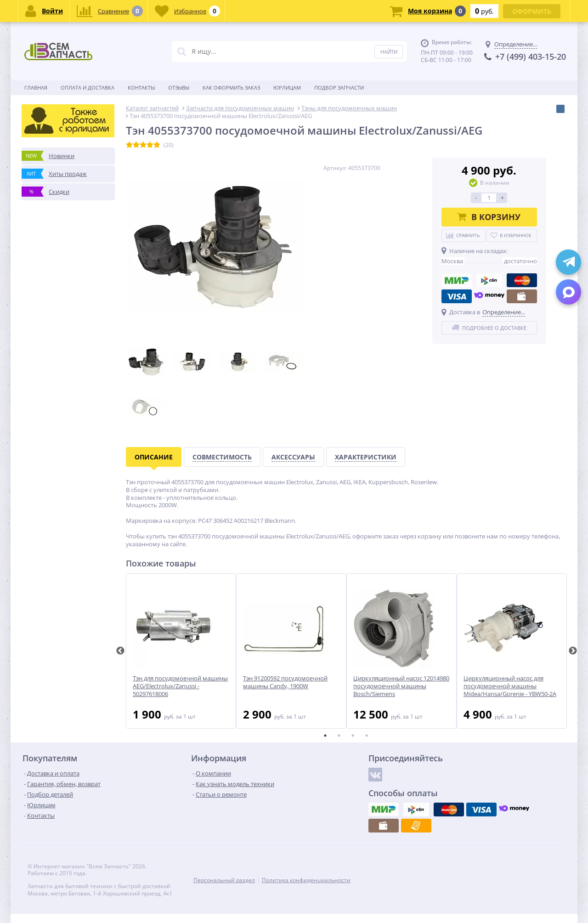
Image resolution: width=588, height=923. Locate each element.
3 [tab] (353, 736)
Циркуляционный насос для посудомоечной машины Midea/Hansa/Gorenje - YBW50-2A (510, 686)
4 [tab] (367, 736)
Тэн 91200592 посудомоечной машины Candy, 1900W (285, 682)
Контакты (141, 88)
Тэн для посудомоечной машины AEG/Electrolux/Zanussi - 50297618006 (180, 686)
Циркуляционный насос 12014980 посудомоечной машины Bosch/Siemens (401, 686)
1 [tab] (325, 736)
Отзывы (179, 88)
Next (573, 651)
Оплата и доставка (88, 88)
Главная (36, 88)
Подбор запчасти (339, 88)
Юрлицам (287, 88)
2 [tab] (339, 736)
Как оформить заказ (231, 88)
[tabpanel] (181, 651)
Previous (120, 651)
